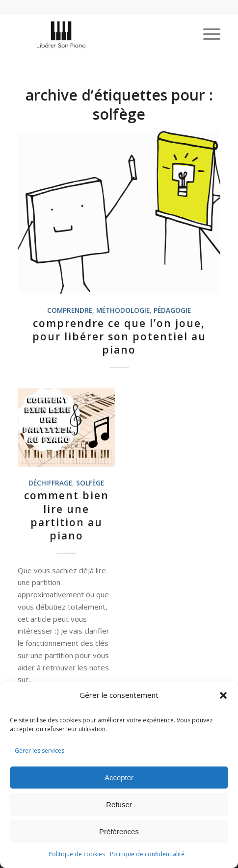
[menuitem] (207, 34)
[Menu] (207, 34)
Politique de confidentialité (147, 854)
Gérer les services (40, 751)
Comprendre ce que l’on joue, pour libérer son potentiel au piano (119, 337)
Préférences (119, 831)
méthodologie (123, 310)
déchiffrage (50, 483)
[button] (223, 695)
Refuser (119, 804)
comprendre (70, 310)
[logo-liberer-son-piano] (99, 34)
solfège (90, 483)
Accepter (119, 778)
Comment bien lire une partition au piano (66, 515)
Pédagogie (172, 310)
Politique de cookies (77, 854)
